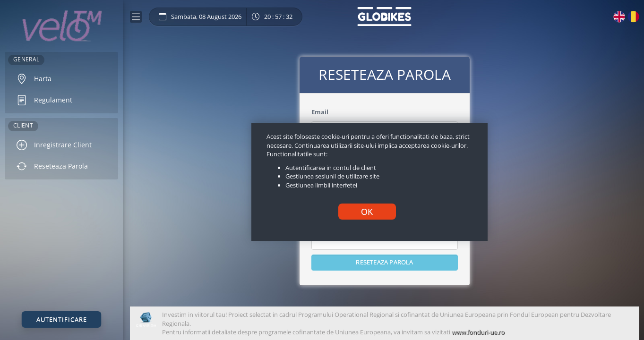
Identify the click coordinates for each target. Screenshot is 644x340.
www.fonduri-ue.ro (478, 332)
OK (367, 212)
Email (320, 112)
